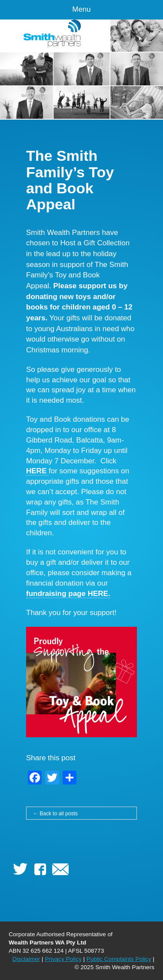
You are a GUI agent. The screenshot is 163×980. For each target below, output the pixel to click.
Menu (81, 9)
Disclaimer (26, 959)
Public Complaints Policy (119, 959)
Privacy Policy (63, 959)
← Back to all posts (55, 814)
